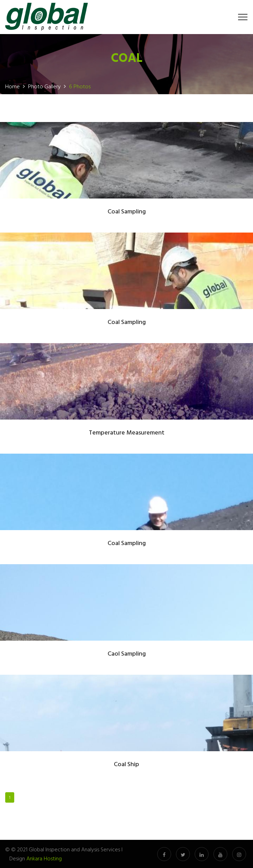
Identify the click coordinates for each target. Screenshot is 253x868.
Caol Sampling (127, 654)
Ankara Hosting (44, 858)
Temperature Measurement (127, 433)
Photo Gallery (44, 86)
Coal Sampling (127, 212)
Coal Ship (126, 765)
